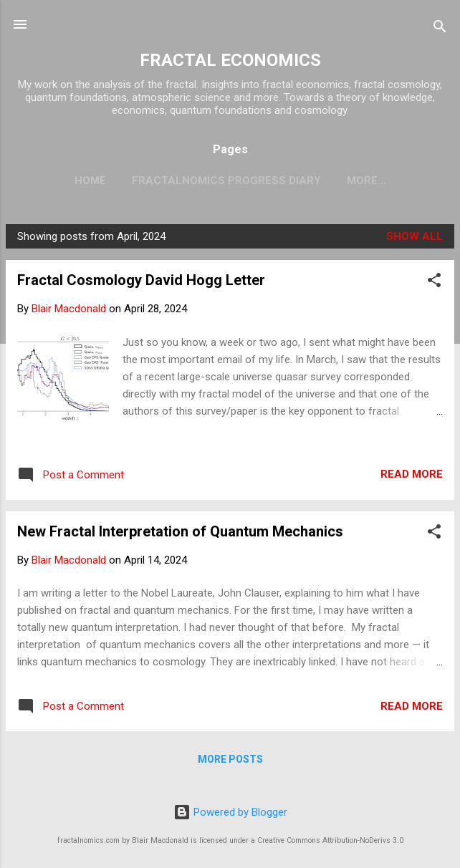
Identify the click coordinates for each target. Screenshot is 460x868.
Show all (415, 236)
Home (90, 180)
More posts (230, 759)
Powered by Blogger (230, 812)
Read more (412, 474)
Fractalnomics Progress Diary (226, 180)
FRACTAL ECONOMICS (230, 60)
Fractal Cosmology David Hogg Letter (141, 280)
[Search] (440, 29)
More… (366, 180)
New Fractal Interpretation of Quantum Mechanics (180, 531)
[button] (434, 283)
